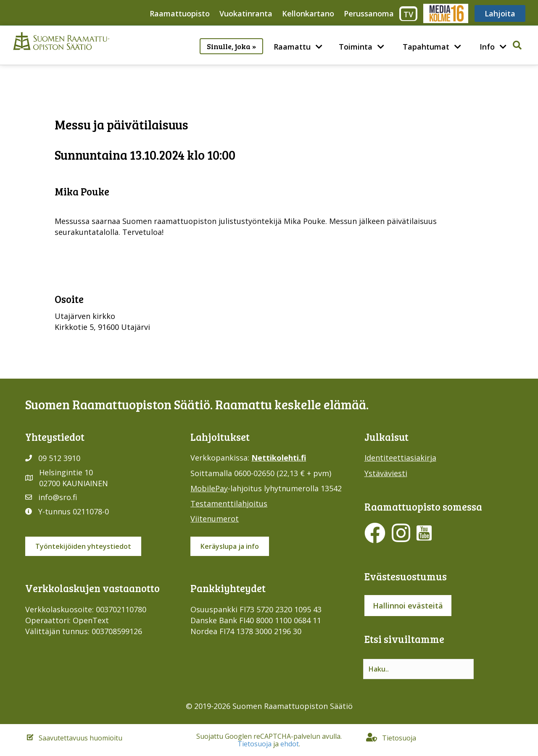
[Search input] (418, 669)
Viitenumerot (215, 519)
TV (408, 14)
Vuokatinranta (246, 13)
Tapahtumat (426, 47)
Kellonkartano (308, 13)
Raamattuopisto (180, 13)
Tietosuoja (254, 744)
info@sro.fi (58, 497)
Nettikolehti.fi (279, 458)
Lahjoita (500, 13)
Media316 (445, 13)
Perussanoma (369, 13)
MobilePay (209, 488)
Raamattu (292, 47)
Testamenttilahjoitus (229, 503)
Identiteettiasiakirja (400, 458)
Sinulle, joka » (231, 46)
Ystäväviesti (386, 473)
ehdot (290, 744)
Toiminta (356, 47)
